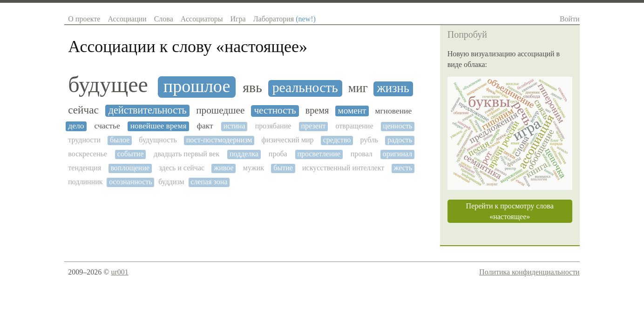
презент (313, 126)
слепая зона (209, 182)
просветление (319, 154)
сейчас (83, 110)
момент (352, 111)
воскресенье (88, 154)
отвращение (354, 126)
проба (278, 154)
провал (362, 154)
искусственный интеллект (343, 168)
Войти (570, 19)
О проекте (84, 19)
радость (400, 140)
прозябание (273, 126)
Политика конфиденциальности (529, 272)
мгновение (393, 111)
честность (275, 111)
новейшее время (159, 126)
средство (337, 140)
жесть (403, 168)
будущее (108, 85)
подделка (244, 154)
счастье (107, 126)
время (317, 110)
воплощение (130, 168)
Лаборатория (285, 19)
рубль (369, 140)
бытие (283, 168)
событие (131, 154)
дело (76, 126)
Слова (164, 19)
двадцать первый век (186, 154)
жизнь (393, 88)
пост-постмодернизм (219, 140)
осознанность (130, 182)
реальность (305, 87)
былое (120, 140)
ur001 (119, 272)
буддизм (171, 182)
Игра (238, 19)
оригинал (397, 154)
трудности (84, 140)
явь (252, 87)
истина (234, 126)
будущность (158, 140)
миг (358, 88)
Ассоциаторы (202, 19)
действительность (148, 110)
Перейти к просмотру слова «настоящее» (510, 211)
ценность (398, 126)
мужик (254, 168)
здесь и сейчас (182, 168)
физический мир (288, 140)
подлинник (85, 182)
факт (205, 126)
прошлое (197, 86)
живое (224, 168)
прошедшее (220, 111)
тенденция (85, 168)
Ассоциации (127, 19)
